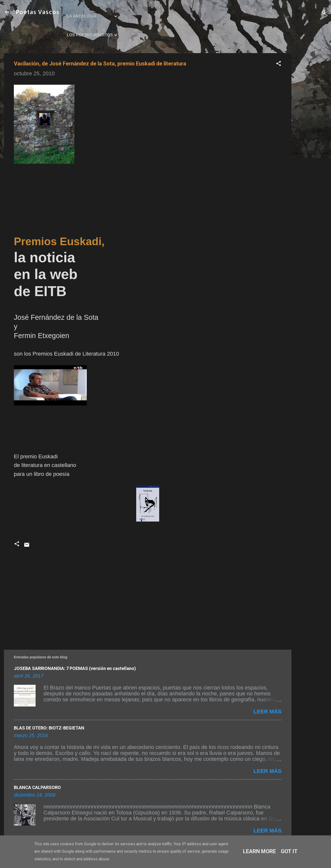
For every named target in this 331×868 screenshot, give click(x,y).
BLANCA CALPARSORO (37, 787)
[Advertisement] (311, 127)
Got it (289, 851)
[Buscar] (324, 13)
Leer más (267, 712)
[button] (279, 64)
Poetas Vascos (38, 12)
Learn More (259, 851)
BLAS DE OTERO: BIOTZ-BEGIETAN (49, 728)
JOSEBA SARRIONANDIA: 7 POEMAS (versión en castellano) (75, 668)
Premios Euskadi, (59, 241)
